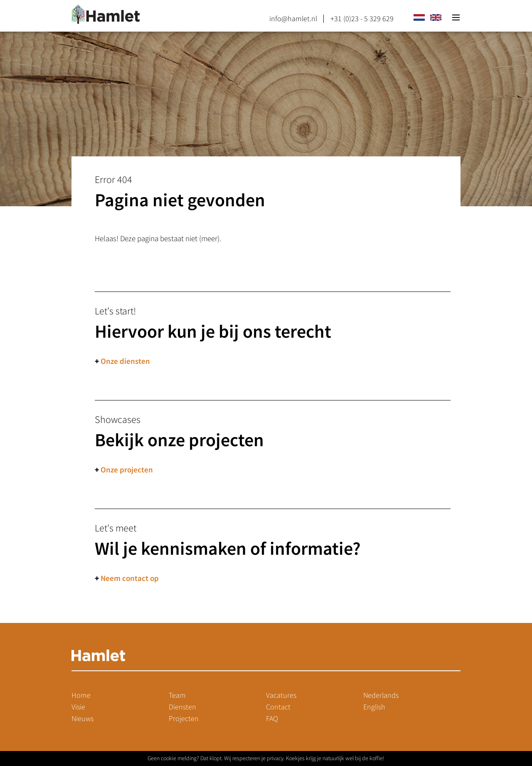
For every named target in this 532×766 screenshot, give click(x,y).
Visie (78, 707)
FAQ (272, 719)
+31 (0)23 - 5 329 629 (362, 19)
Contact (278, 707)
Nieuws (83, 719)
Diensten (182, 707)
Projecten (184, 719)
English (374, 707)
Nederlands (381, 695)
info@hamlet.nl (293, 19)
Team (177, 695)
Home (81, 695)
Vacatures (281, 695)
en (436, 17)
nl (419, 17)
